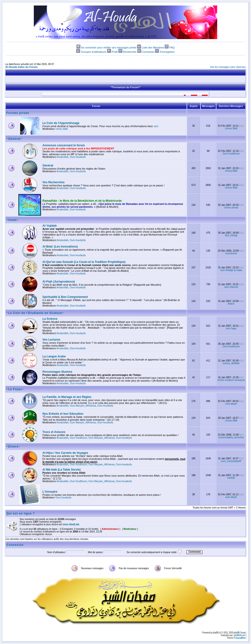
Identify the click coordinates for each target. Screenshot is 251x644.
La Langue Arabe (54, 356)
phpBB (216, 633)
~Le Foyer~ (15, 389)
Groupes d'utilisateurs (93, 52)
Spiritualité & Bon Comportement (65, 297)
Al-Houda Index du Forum (21, 67)
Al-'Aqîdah (50, 226)
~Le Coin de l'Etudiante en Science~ (35, 313)
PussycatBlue (240, 638)
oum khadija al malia (231, 270)
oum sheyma (231, 287)
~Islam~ (12, 220)
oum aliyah (231, 404)
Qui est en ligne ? (21, 514)
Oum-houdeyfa (78, 157)
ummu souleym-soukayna (231, 380)
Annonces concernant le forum (64, 145)
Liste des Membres (153, 47)
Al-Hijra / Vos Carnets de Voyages (65, 453)
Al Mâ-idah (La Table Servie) (61, 470)
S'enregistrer (167, 52)
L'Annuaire (50, 492)
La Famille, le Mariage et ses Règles (67, 397)
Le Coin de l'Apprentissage (61, 123)
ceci (156, 126)
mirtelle (231, 478)
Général (48, 165)
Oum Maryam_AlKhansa (83, 406)
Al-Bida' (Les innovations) (60, 247)
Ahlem (231, 304)
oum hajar (231, 328)
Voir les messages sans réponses (228, 67)
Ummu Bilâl (61, 129)
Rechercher (130, 52)
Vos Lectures (51, 340)
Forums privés (18, 113)
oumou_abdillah (231, 363)
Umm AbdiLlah (71, 524)
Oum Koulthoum (231, 154)
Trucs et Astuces (54, 432)
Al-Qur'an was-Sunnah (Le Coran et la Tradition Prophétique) (84, 262)
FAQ (172, 47)
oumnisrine (231, 253)
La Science (50, 319)
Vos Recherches (54, 182)
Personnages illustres (57, 372)
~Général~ (14, 139)
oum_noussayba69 (231, 461)
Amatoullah (62, 157)
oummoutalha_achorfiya (231, 437)
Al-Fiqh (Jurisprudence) (59, 282)
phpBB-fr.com (240, 635)
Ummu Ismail (231, 208)
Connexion (148, 52)
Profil (115, 52)
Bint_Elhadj (231, 235)
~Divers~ (13, 447)
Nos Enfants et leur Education (63, 414)
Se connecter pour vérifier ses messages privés (109, 47)
